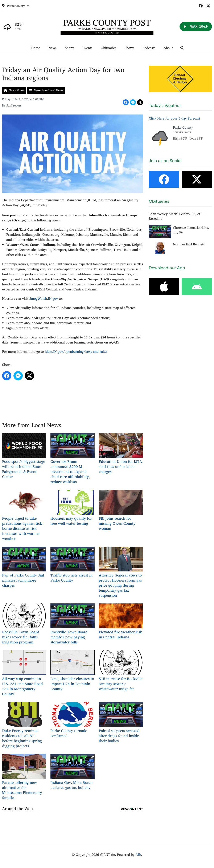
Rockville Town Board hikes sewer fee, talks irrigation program (24, 624)
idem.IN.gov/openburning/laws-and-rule (75, 351)
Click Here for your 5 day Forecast (174, 118)
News (52, 48)
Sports (70, 48)
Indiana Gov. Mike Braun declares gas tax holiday (73, 772)
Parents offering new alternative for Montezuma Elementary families (24, 777)
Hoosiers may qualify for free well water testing (73, 508)
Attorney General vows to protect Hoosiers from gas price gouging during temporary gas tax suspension (121, 572)
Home (36, 48)
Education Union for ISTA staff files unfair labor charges (121, 454)
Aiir (138, 855)
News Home (17, 90)
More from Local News (48, 90)
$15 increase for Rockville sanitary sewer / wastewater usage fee (121, 671)
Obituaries (108, 48)
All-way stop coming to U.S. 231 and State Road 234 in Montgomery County (24, 674)
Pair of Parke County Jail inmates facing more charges (24, 567)
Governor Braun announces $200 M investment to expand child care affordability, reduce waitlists (73, 459)
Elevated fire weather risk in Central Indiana (121, 622)
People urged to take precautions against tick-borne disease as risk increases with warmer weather (24, 516)
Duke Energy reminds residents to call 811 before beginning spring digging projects (24, 725)
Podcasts (149, 48)
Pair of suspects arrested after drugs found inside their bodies (121, 723)
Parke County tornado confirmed (73, 720)
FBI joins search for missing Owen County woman (121, 511)
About (168, 48)
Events (88, 48)
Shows (129, 48)
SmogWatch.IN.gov (44, 298)
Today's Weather (165, 105)
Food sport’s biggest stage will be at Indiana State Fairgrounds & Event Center (24, 456)
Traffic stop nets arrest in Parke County (73, 565)
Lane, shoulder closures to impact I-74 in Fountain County (73, 671)
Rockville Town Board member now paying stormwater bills (73, 624)
